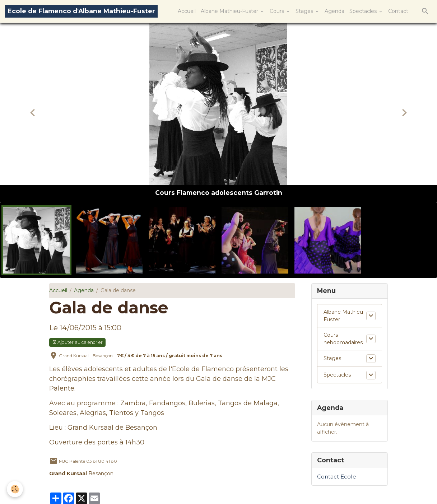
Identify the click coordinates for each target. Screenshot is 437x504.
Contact (398, 11)
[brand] (81, 11)
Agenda (334, 11)
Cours (278, 11)
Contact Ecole (337, 477)
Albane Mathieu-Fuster (230, 11)
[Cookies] (15, 489)
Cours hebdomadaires (343, 339)
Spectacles (364, 11)
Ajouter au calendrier (77, 342)
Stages (305, 11)
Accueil (187, 11)
